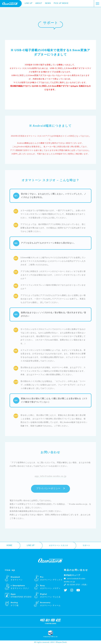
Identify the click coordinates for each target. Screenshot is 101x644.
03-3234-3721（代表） (76, 585)
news (48, 3)
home (9, 546)
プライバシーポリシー (51, 488)
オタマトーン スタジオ (59, 546)
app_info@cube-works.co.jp (50, 476)
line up (29, 3)
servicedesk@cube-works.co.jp (75, 580)
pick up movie (61, 3)
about (39, 3)
